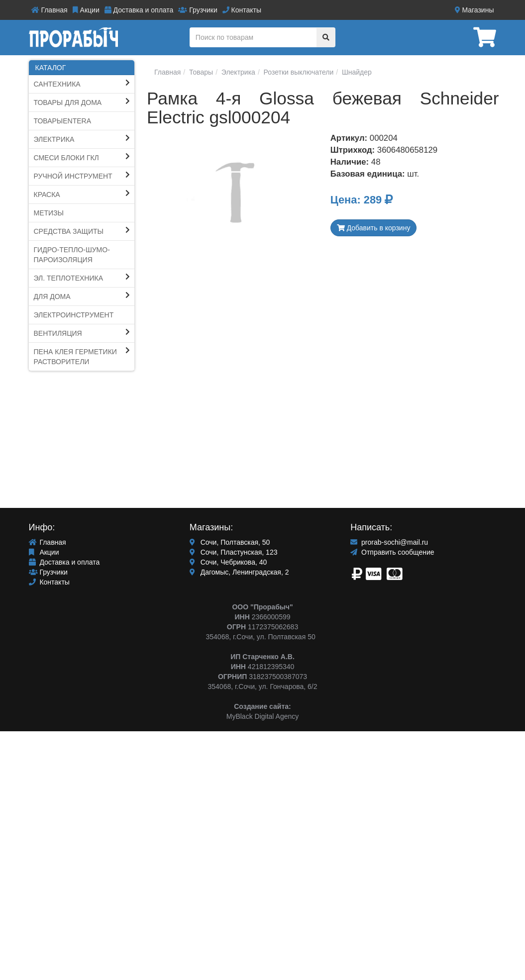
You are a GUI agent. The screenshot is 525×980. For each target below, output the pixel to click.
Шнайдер (356, 72)
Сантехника (57, 84)
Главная (50, 10)
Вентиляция (58, 333)
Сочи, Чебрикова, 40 (228, 562)
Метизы (49, 213)
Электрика (54, 139)
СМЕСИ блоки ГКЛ (66, 158)
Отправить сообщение (392, 552)
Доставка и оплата (139, 10)
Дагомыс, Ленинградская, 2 (239, 572)
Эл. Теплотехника (69, 278)
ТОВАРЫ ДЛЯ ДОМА (68, 102)
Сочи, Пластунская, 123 (234, 552)
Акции (86, 10)
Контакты (242, 10)
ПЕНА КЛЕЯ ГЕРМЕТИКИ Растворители (75, 357)
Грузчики (198, 10)
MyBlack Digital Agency (263, 716)
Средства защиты (69, 231)
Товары (200, 72)
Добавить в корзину (374, 228)
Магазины (474, 10)
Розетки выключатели (298, 72)
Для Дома (52, 296)
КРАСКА (47, 195)
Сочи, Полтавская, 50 (230, 542)
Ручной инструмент (73, 176)
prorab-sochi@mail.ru (389, 542)
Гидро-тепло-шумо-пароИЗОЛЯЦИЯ (72, 255)
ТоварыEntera (63, 121)
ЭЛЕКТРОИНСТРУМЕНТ (74, 315)
